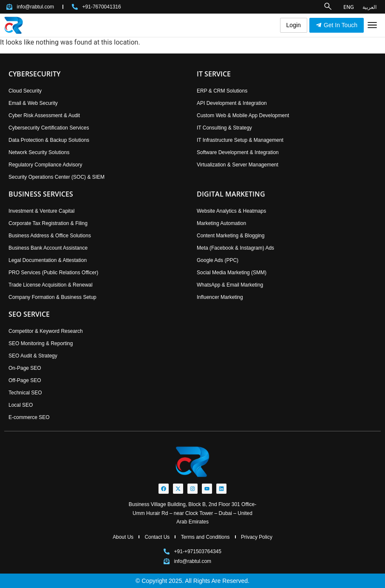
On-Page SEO (25, 368)
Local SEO (21, 405)
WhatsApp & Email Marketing (230, 285)
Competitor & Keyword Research (46, 331)
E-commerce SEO (29, 417)
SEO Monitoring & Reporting (41, 343)
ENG (349, 7)
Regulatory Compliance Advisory (45, 165)
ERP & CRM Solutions (222, 91)
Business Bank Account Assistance (48, 248)
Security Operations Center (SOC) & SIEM (57, 177)
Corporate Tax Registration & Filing (48, 223)
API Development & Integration (232, 103)
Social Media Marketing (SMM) (232, 273)
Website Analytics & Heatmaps (231, 211)
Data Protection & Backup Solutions (49, 140)
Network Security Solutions (39, 152)
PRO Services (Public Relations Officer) (53, 273)
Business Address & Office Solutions (50, 236)
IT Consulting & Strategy (224, 128)
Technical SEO (25, 393)
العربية (369, 7)
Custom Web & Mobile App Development (243, 115)
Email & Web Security (33, 103)
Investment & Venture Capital (41, 211)
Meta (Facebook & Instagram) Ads (235, 248)
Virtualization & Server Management (238, 165)
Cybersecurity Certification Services (49, 128)
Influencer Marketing (220, 297)
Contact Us (157, 537)
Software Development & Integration (238, 152)
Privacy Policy (258, 537)
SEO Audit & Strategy (33, 356)
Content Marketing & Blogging (231, 236)
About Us (122, 537)
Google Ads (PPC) (218, 260)
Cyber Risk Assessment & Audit (44, 115)
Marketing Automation (221, 223)
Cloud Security (25, 91)
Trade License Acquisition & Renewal (51, 285)
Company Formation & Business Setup (52, 297)
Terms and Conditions (205, 537)
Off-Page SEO (25, 380)
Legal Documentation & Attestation (48, 260)
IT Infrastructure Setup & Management (240, 140)
